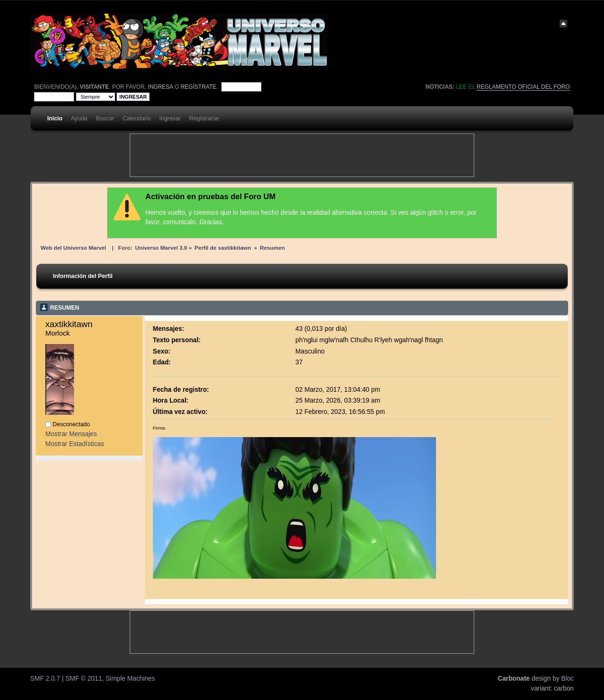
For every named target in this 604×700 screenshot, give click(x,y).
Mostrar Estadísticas (75, 444)
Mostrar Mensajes (71, 434)
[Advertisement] (302, 155)
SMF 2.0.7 (45, 679)
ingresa (160, 87)
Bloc (567, 679)
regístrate (199, 87)
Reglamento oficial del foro (523, 87)
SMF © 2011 (84, 679)
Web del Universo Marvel (73, 248)
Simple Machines (130, 679)
